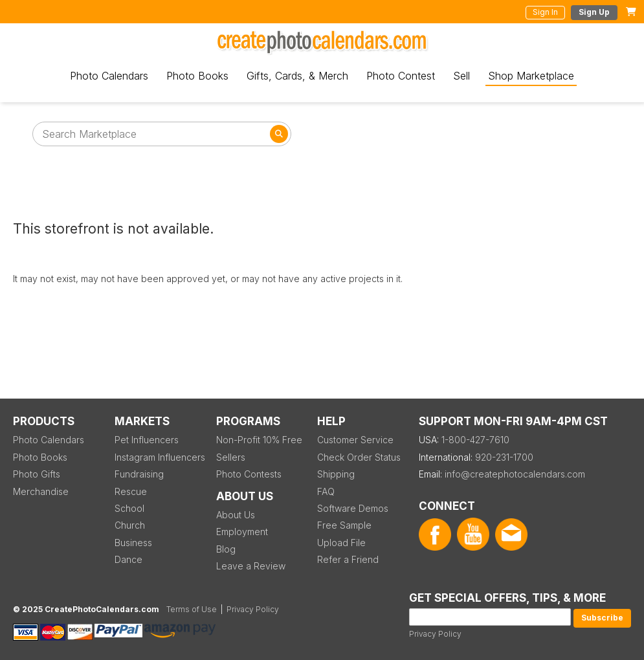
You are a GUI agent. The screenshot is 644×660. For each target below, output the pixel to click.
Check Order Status (359, 457)
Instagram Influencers (160, 457)
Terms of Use (192, 609)
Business (133, 543)
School (129, 508)
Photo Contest (401, 76)
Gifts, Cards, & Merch (297, 76)
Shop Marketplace (531, 76)
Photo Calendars (109, 76)
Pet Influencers (147, 440)
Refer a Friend (348, 559)
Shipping (336, 474)
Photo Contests (249, 474)
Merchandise (41, 491)
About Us (236, 515)
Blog (226, 549)
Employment (242, 532)
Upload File (341, 543)
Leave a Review (251, 566)
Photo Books (197, 76)
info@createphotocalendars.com (515, 474)
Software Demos (353, 508)
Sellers (231, 457)
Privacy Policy (435, 634)
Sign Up (594, 12)
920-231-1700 (504, 457)
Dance (128, 559)
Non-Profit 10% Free (259, 440)
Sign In (545, 12)
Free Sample (344, 525)
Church (130, 525)
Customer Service (355, 440)
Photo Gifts (37, 474)
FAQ (326, 491)
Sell (461, 76)
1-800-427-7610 (475, 440)
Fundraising (139, 474)
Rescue (131, 491)
